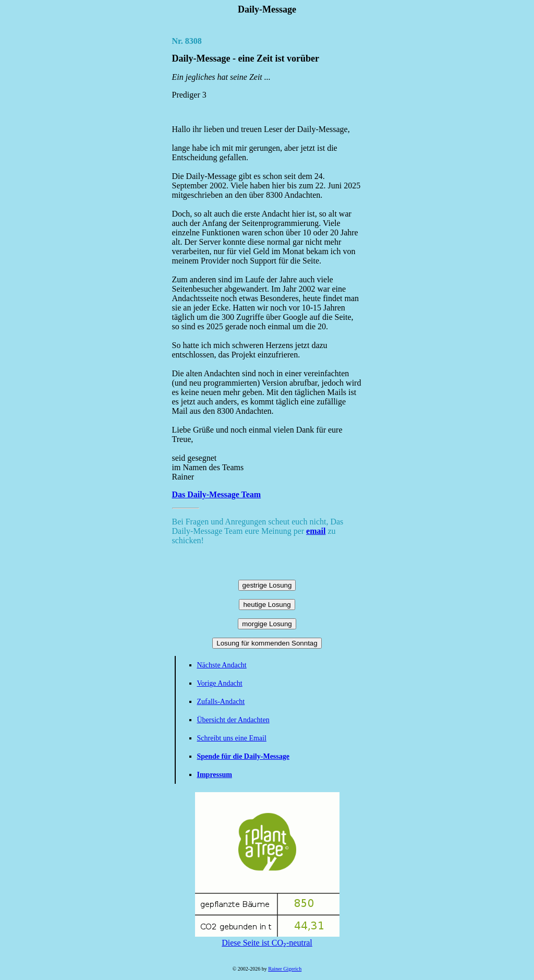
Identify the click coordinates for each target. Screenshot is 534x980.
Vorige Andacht (220, 683)
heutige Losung (267, 605)
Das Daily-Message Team (217, 494)
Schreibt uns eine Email (232, 738)
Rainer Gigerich (285, 969)
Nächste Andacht (222, 665)
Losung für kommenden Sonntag (267, 643)
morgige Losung (267, 624)
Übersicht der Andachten (233, 720)
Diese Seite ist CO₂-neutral (267, 938)
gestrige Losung (267, 585)
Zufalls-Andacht (221, 702)
